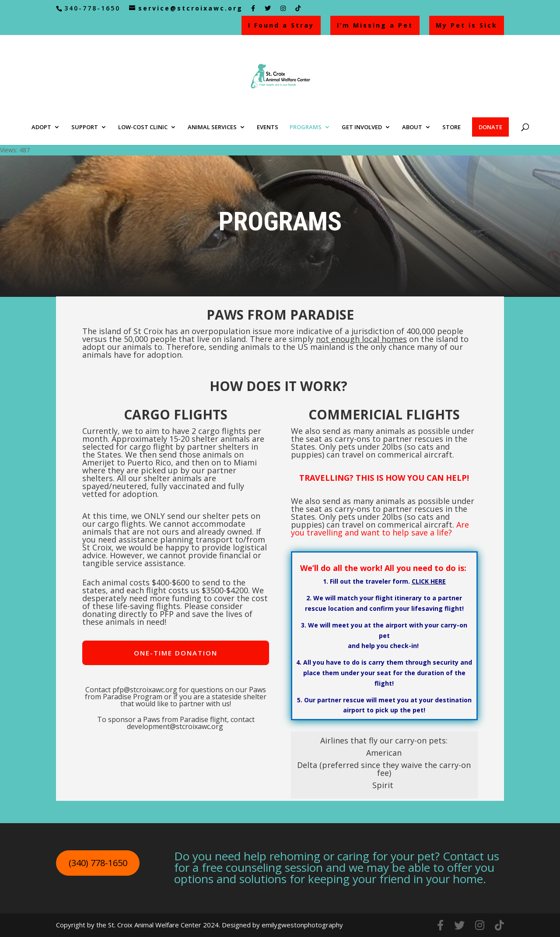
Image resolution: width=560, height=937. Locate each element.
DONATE (490, 127)
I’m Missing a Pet (375, 25)
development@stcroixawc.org (175, 726)
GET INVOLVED (362, 127)
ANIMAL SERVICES (212, 127)
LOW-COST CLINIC (143, 127)
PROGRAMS (306, 127)
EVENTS (268, 127)
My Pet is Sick (467, 25)
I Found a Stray (281, 25)
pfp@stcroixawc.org (145, 690)
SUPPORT (85, 127)
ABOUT (412, 127)
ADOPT (41, 127)
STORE (451, 127)
